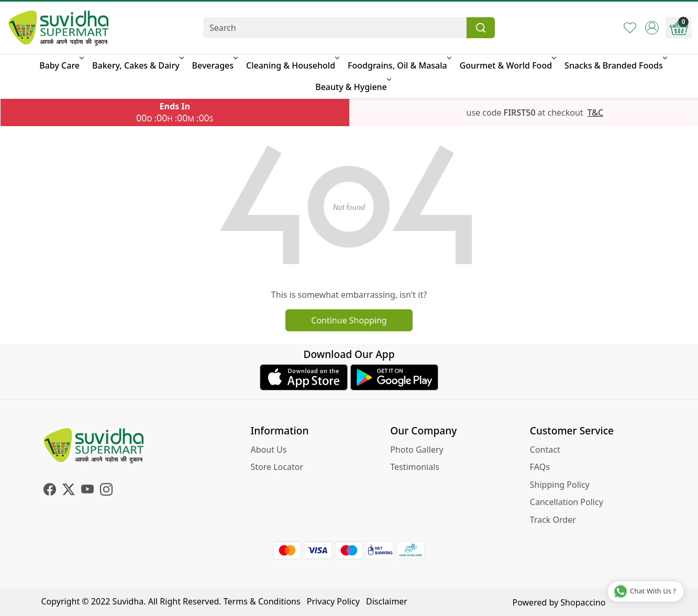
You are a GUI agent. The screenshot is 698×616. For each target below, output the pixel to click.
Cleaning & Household (292, 65)
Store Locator (277, 467)
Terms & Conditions (262, 601)
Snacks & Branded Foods (615, 65)
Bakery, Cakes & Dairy (137, 65)
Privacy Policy (333, 601)
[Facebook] (50, 491)
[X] (69, 491)
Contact (545, 450)
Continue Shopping (349, 320)
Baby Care (61, 65)
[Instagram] (106, 491)
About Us (269, 450)
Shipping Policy (560, 485)
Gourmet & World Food (507, 65)
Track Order (553, 520)
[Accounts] (652, 28)
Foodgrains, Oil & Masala (399, 65)
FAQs (540, 467)
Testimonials (415, 467)
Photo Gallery (417, 450)
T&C (595, 113)
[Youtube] (87, 491)
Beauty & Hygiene (352, 87)
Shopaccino (583, 602)
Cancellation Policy (567, 502)
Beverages (214, 65)
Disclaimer (387, 601)
